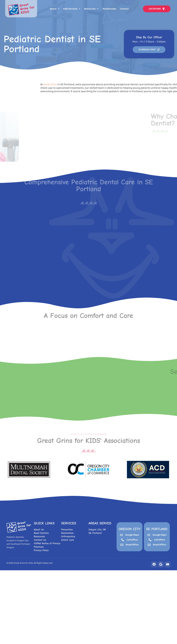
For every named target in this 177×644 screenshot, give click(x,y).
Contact (124, 8)
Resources (91, 8)
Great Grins (123, 84)
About (55, 8)
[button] (55, 8)
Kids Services (72, 8)
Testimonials (109, 8)
